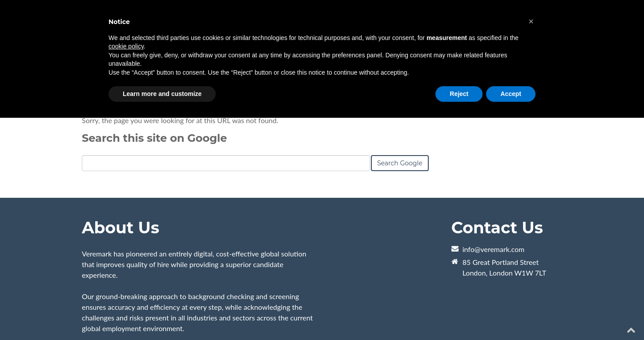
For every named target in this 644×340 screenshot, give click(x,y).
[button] (531, 21)
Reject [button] (459, 94)
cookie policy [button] (126, 46)
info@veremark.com (493, 249)
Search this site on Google (154, 138)
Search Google (400, 163)
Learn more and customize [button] (162, 94)
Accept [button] (511, 94)
